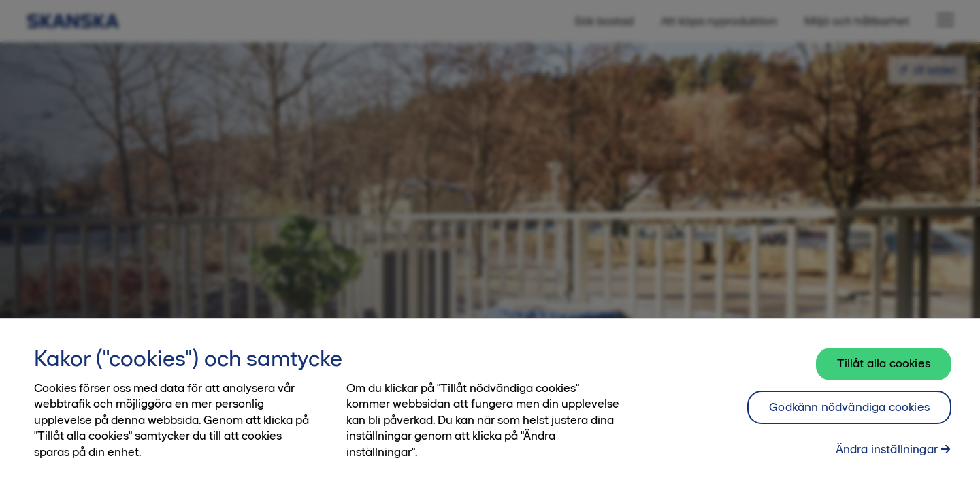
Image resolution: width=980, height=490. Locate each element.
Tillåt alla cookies (884, 363)
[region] (490, 404)
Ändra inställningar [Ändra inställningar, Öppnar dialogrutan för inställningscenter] (887, 449)
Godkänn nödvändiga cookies (849, 407)
